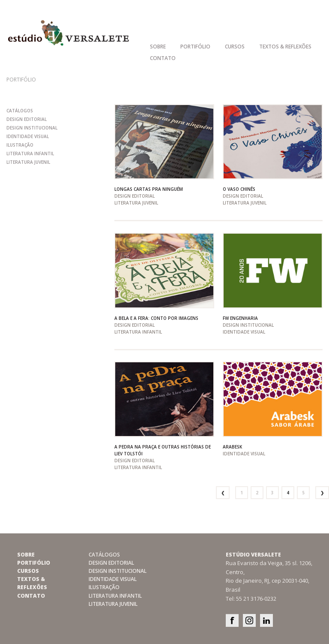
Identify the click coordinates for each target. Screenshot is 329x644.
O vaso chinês (239, 189)
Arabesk (232, 447)
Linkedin (266, 620)
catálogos (20, 111)
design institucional (32, 128)
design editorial (27, 119)
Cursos (235, 47)
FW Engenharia (240, 318)
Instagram (249, 620)
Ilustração (20, 145)
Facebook (232, 620)
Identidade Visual (28, 136)
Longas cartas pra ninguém (149, 189)
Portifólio (195, 47)
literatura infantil (30, 153)
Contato (163, 58)
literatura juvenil (28, 162)
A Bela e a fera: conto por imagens (156, 318)
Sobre (158, 47)
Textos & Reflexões (285, 47)
